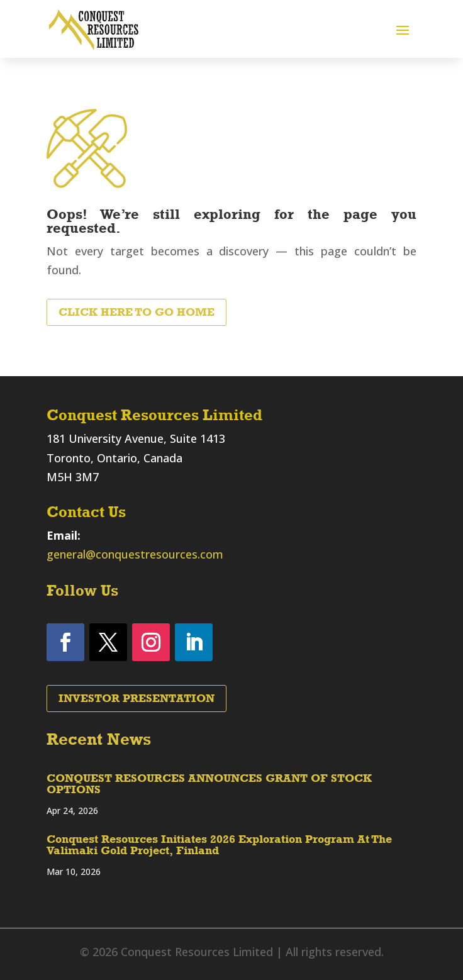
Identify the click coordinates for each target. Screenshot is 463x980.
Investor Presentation (137, 698)
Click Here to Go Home (137, 312)
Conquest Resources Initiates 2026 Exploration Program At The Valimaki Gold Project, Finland (219, 845)
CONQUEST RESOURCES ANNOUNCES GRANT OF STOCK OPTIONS (209, 784)
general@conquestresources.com (135, 554)
